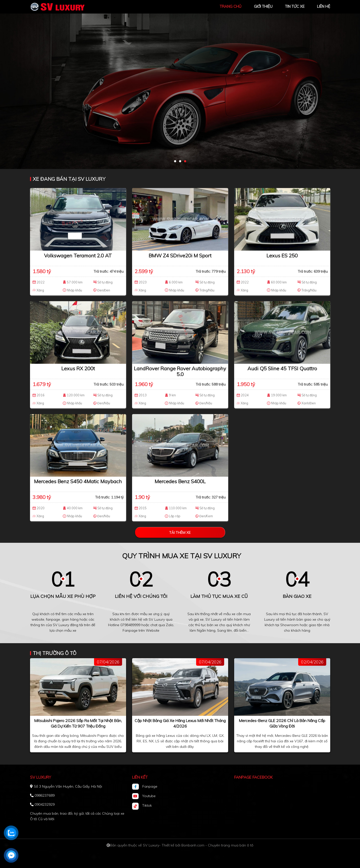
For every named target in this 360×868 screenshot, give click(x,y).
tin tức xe (295, 6)
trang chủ (231, 6)
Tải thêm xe (180, 533)
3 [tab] (185, 161)
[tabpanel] (180, 84)
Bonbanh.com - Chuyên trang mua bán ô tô (217, 845)
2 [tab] (180, 161)
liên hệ (324, 6)
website (38, 619)
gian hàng (70, 619)
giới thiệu (263, 6)
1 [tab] (175, 161)
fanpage (53, 619)
